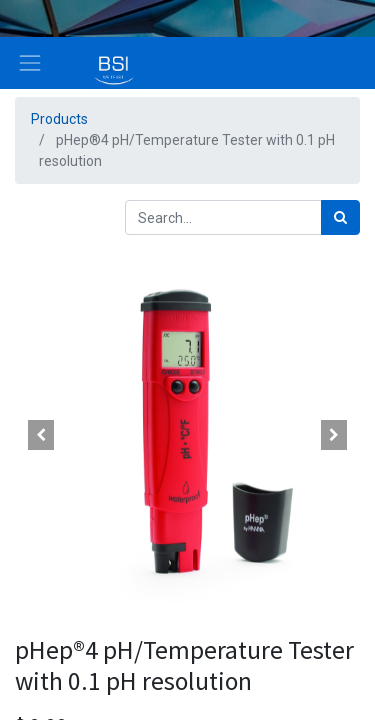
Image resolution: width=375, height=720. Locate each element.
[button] (41, 435)
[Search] (340, 217)
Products (59, 119)
